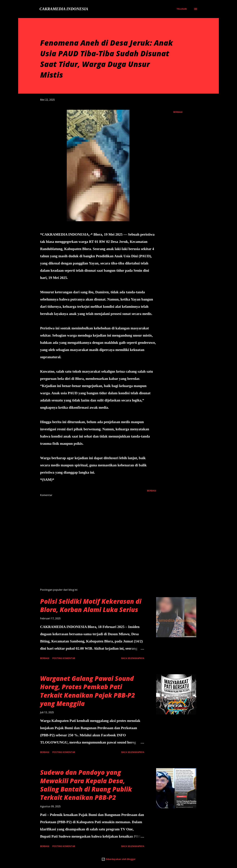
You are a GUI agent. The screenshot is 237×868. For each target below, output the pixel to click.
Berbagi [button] (178, 112)
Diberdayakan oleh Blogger (118, 859)
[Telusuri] (182, 9)
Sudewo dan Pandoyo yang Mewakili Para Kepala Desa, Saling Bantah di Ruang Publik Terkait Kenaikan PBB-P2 (86, 785)
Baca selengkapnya (133, 658)
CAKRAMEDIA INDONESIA (64, 9)
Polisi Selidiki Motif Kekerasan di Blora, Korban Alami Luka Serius (91, 605)
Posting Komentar (64, 658)
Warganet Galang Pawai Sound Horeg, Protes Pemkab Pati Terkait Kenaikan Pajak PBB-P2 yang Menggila (88, 691)
